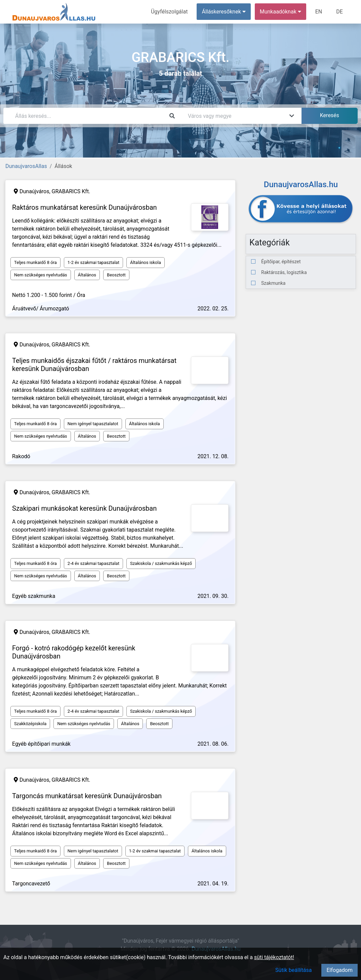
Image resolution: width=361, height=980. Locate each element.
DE (339, 12)
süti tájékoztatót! (274, 957)
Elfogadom (339, 970)
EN (319, 12)
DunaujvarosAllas (26, 166)
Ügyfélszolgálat (169, 12)
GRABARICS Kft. (71, 191)
